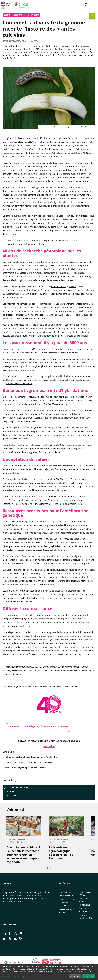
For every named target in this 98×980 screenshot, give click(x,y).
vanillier (73, 287)
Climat (7, 15)
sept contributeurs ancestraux (25, 421)
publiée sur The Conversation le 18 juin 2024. (62, 687)
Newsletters (84, 912)
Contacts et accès (66, 899)
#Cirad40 (49, 746)
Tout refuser (75, 976)
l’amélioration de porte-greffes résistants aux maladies (34, 452)
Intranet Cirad (65, 892)
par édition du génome (26, 581)
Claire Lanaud (10, 795)
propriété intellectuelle (29, 598)
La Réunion (61, 550)
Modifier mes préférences (13, 976)
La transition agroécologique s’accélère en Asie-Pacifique (62, 853)
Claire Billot (10, 791)
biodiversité (33, 15)
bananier (54, 280)
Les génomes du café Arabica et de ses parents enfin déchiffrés (30, 757)
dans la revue (24, 142)
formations (26, 651)
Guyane (47, 550)
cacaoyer (42, 280)
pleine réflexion (25, 602)
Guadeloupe (33, 550)
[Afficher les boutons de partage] (92, 16)
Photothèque (85, 905)
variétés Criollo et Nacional (19, 384)
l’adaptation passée (36, 240)
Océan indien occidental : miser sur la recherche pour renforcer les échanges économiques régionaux (23, 855)
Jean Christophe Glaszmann (16, 788)
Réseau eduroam (66, 909)
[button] (86, 5)
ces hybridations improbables (63, 466)
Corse (21, 550)
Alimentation (19, 15)
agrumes (69, 280)
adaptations (12, 244)
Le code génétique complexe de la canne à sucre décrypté (28, 762)
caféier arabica (58, 287)
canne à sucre (11, 290)
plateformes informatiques (30, 643)
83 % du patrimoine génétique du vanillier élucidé (24, 767)
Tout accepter (89, 976)
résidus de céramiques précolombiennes (58, 353)
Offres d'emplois (66, 896)
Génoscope (22, 273)
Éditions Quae (85, 908)
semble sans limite (19, 594)
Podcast (62, 912)
